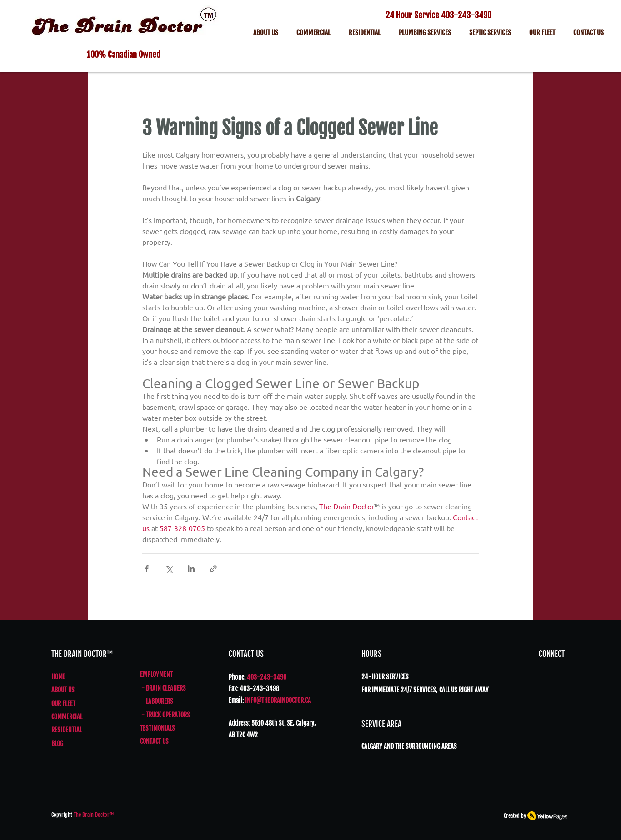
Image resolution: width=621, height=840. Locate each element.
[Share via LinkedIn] (191, 569)
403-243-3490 (466, 15)
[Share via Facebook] (147, 569)
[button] (490, 34)
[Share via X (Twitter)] (169, 569)
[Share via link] (213, 569)
